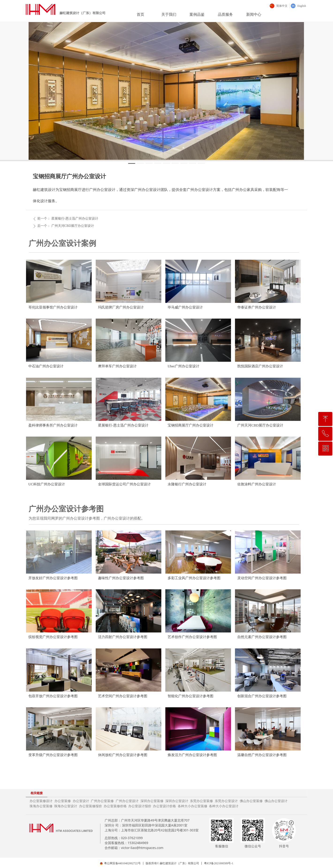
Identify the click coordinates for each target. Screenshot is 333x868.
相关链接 (37, 793)
